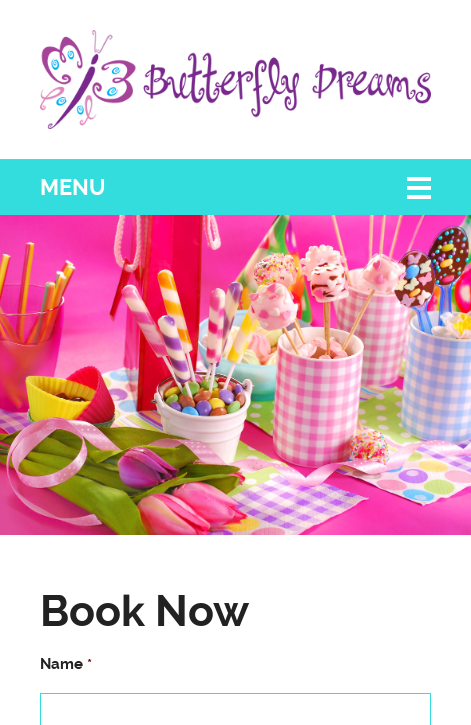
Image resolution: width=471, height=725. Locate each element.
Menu (72, 187)
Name (66, 664)
